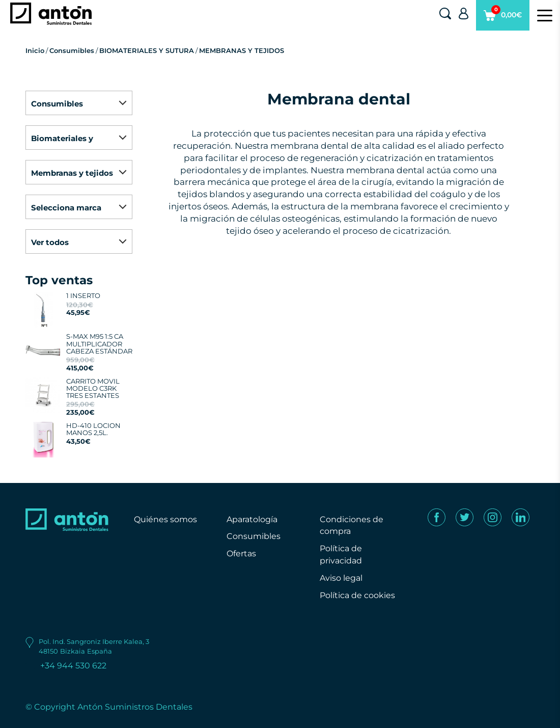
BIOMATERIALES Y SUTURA (147, 50)
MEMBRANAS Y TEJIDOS (242, 50)
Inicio (35, 50)
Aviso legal (341, 578)
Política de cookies (357, 595)
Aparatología (252, 519)
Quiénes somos (165, 519)
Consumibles (72, 50)
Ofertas (241, 554)
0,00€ (503, 18)
